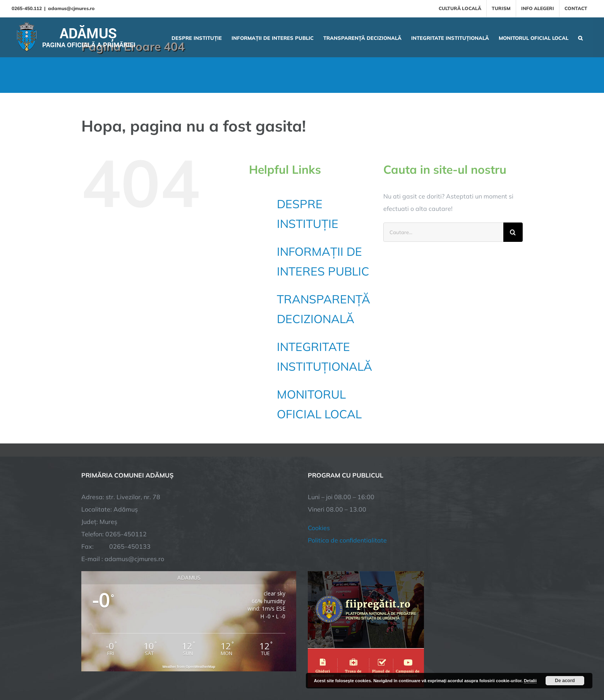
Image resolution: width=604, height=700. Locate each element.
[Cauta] (513, 232)
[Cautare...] (443, 232)
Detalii (530, 681)
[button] (580, 37)
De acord (565, 681)
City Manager (202, 667)
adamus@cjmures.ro (71, 8)
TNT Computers (166, 667)
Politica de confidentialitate (347, 461)
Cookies (319, 448)
